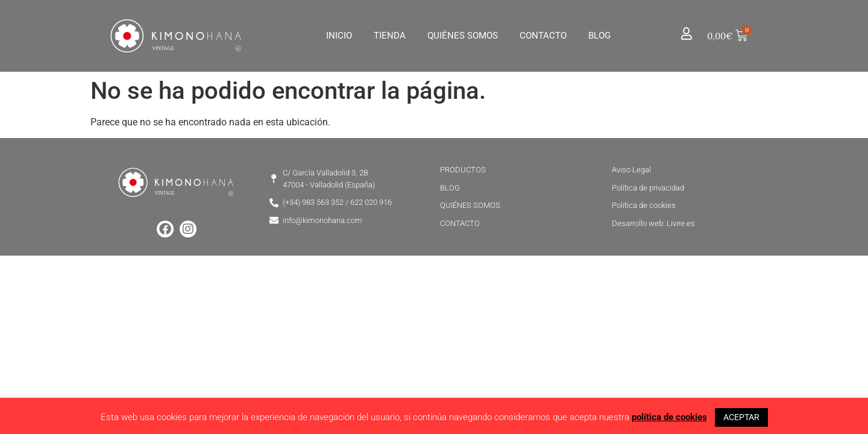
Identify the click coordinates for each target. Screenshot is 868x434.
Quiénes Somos (463, 36)
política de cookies (669, 417)
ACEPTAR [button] (741, 417)
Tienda (390, 36)
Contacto (543, 36)
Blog (599, 36)
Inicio (339, 36)
